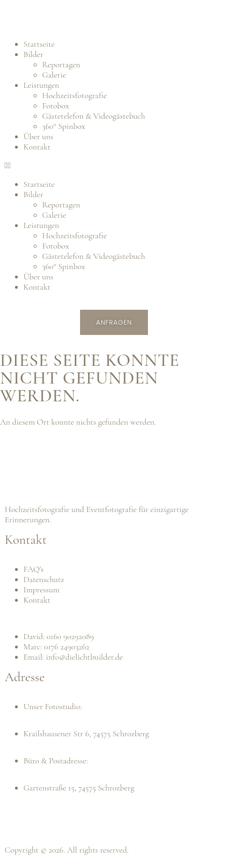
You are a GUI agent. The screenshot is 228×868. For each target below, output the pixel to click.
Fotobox (56, 106)
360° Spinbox (64, 126)
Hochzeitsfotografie (74, 95)
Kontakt (37, 147)
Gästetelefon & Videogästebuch (94, 116)
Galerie (54, 75)
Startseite (39, 44)
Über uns (38, 136)
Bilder (33, 54)
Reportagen (61, 64)
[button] (114, 165)
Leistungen (41, 85)
